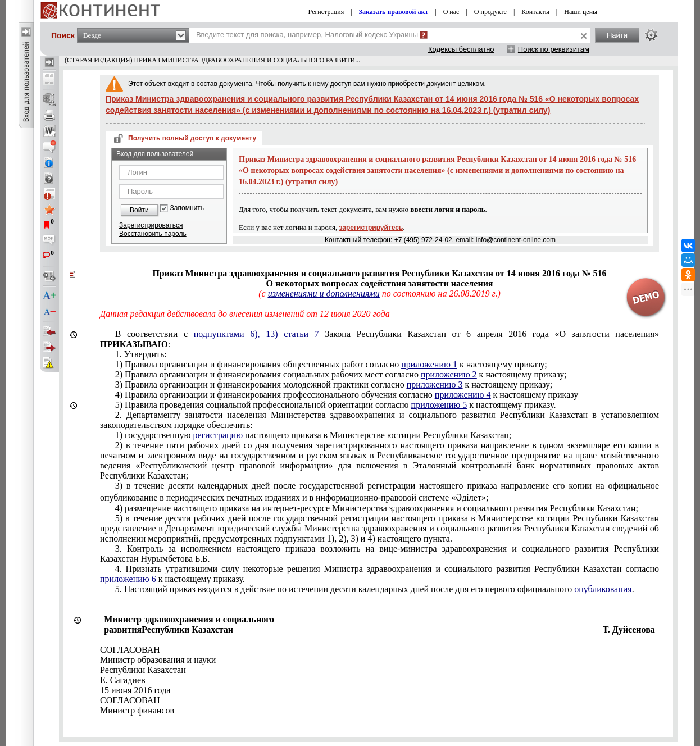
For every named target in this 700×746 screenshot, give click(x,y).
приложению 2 (449, 374)
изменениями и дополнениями (324, 294)
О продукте (490, 12)
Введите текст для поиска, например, (307, 35)
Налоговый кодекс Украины (372, 35)
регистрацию (218, 435)
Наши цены (581, 12)
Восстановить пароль (153, 234)
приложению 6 (128, 579)
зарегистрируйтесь (371, 228)
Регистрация (326, 12)
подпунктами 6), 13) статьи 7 (256, 334)
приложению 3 (435, 385)
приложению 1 (429, 364)
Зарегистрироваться (151, 225)
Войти (139, 210)
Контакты (535, 12)
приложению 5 (439, 405)
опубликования (603, 589)
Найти (617, 35)
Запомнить (187, 208)
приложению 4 (463, 395)
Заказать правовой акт (394, 12)
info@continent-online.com (516, 240)
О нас (451, 12)
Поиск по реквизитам (554, 49)
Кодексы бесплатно (461, 49)
